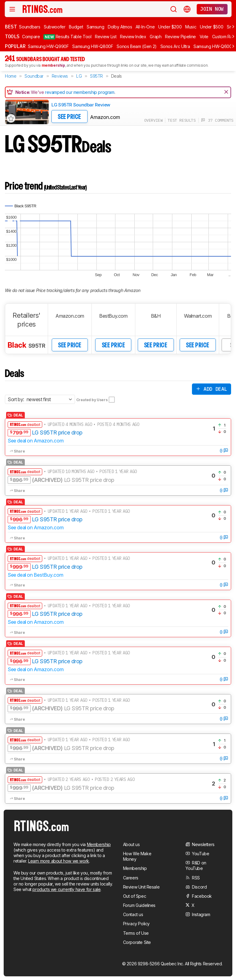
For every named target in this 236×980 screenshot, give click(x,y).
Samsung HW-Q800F (93, 46)
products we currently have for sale (66, 889)
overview (154, 120)
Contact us (133, 914)
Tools (12, 36)
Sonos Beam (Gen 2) (137, 46)
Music (191, 27)
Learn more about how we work (59, 861)
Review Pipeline (180, 37)
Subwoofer (55, 27)
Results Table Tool (67, 37)
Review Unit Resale (141, 887)
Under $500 (212, 27)
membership (53, 65)
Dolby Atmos (120, 27)
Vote (204, 37)
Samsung (96, 27)
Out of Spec (135, 896)
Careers (131, 878)
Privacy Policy (136, 924)
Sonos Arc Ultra (175, 46)
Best (11, 27)
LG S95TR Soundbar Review (81, 105)
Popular (15, 46)
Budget (76, 27)
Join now (212, 9)
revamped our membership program (80, 92)
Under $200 (170, 27)
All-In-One (145, 27)
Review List (106, 37)
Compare (31, 37)
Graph (155, 37)
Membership (99, 844)
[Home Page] (43, 9)
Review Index (133, 37)
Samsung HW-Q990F (48, 46)
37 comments (217, 120)
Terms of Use (136, 933)
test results (182, 120)
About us (131, 844)
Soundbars (30, 27)
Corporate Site (137, 942)
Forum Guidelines (139, 905)
